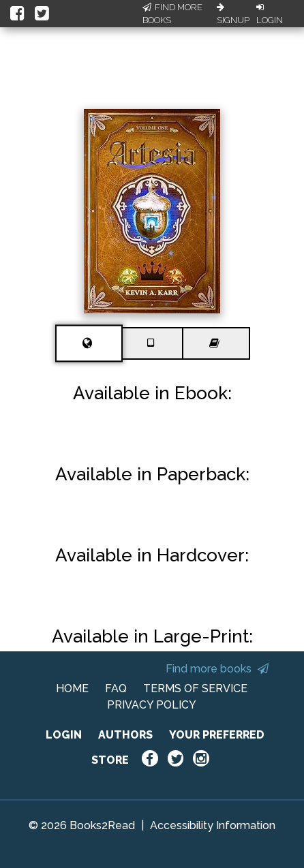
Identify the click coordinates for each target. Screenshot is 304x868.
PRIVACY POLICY (152, 705)
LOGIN (64, 735)
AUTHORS (125, 735)
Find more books (217, 669)
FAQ (116, 688)
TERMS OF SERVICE (195, 688)
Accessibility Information (213, 825)
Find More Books (172, 14)
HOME (72, 688)
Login (270, 14)
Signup (233, 14)
